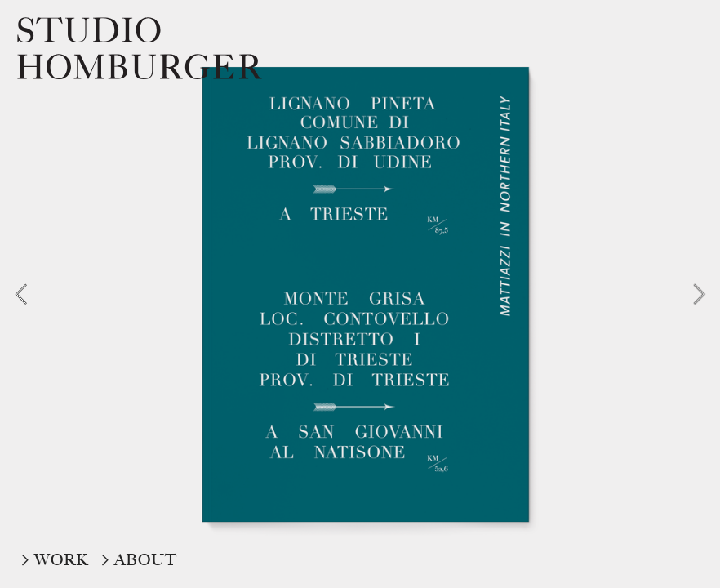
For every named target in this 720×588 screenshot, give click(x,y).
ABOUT (146, 560)
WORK (62, 560)
